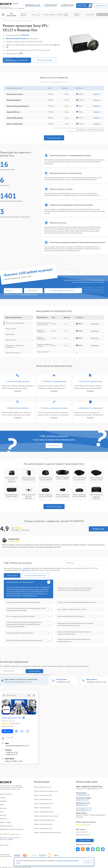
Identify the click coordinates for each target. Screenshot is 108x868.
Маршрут (7, 731)
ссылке (10, 839)
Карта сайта (4, 845)
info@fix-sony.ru (82, 805)
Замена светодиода (14, 100)
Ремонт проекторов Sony (43, 795)
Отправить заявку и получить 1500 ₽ (63, 291)
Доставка (52, 15)
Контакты (89, 15)
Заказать (97, 94)
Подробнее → (95, 324)
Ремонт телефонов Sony (43, 787)
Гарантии (59, 15)
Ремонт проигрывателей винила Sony (47, 832)
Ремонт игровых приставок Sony (46, 791)
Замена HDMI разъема (15, 118)
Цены (34, 15)
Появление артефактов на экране (44, 345)
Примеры (3, 801)
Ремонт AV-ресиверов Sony (44, 812)
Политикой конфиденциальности (42, 674)
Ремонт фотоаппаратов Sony (44, 820)
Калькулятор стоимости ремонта (12, 829)
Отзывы (46, 15)
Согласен (87, 862)
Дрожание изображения (41, 338)
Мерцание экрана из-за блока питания (44, 324)
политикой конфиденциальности (29, 294)
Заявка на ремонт (77, 15)
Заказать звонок (54, 446)
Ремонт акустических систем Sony (46, 816)
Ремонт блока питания (15, 94)
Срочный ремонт (24, 15)
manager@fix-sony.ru (83, 810)
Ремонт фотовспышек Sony (44, 804)
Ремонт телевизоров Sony (43, 824)
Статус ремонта (102, 14)
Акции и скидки (66, 15)
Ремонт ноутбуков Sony (42, 808)
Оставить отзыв (98, 529)
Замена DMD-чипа (13, 112)
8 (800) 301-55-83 (82, 800)
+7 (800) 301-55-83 (51, 5)
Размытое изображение (41, 331)
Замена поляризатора (15, 124)
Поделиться (78, 849)
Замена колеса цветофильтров (18, 106)
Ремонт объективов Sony (43, 799)
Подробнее (18, 391)
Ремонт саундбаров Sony (43, 828)
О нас (40, 15)
